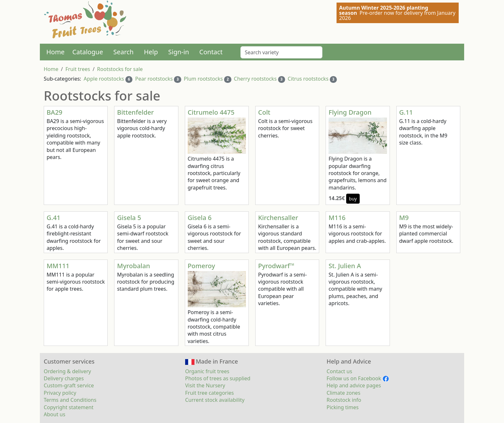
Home (55, 52)
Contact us (339, 371)
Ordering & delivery (67, 371)
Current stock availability (215, 400)
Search (123, 52)
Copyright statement (69, 407)
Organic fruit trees (207, 371)
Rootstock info (344, 400)
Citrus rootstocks (308, 79)
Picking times (343, 407)
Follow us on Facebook (358, 378)
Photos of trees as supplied (218, 378)
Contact (211, 52)
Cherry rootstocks (255, 79)
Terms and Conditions (70, 400)
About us (54, 414)
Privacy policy (60, 393)
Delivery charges (64, 378)
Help (151, 52)
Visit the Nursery (205, 385)
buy (353, 199)
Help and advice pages (354, 385)
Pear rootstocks (154, 79)
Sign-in (179, 52)
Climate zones (343, 393)
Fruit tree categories (210, 393)
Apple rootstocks (104, 79)
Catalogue (88, 52)
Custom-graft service (69, 385)
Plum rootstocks (203, 79)
